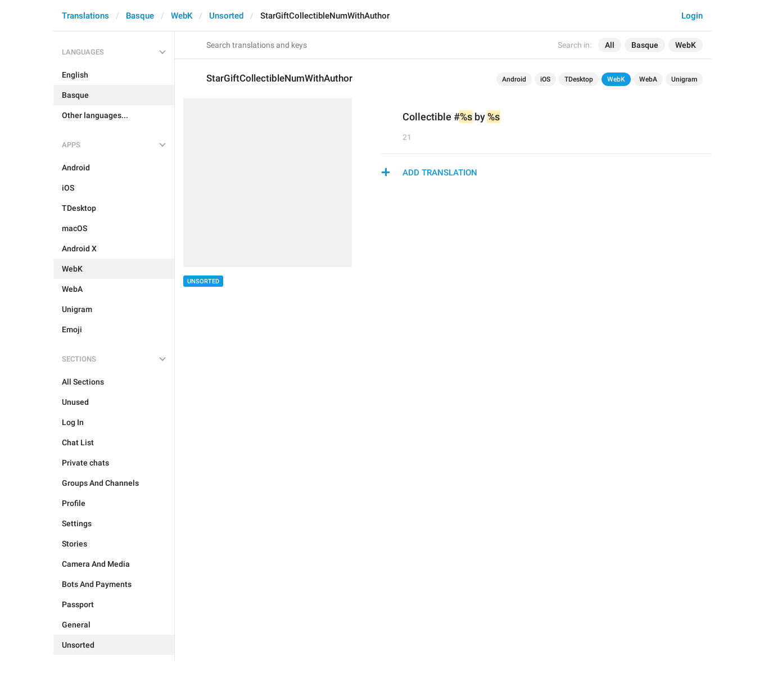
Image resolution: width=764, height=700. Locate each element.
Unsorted (226, 16)
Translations (85, 16)
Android (514, 79)
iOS (545, 79)
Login (692, 16)
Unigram (684, 79)
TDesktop (579, 79)
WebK (182, 16)
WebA (648, 79)
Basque (140, 16)
